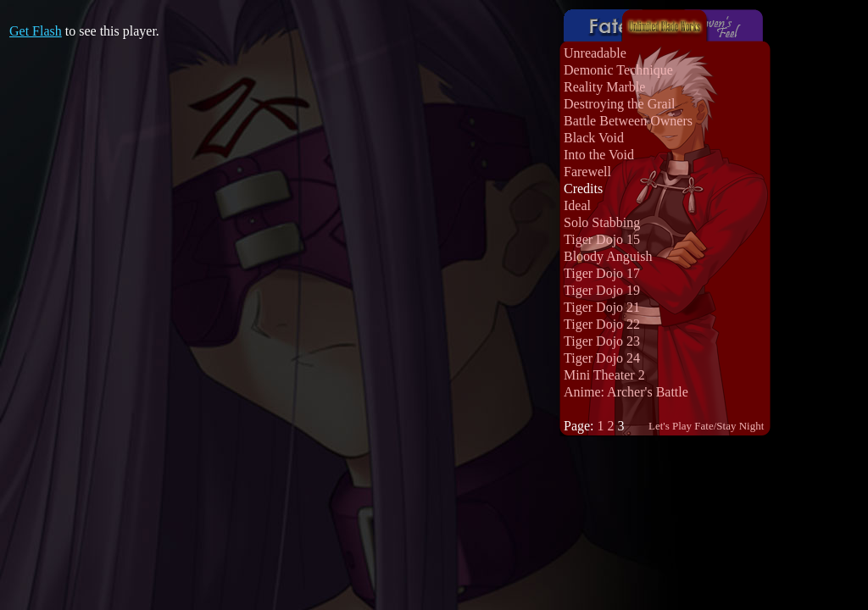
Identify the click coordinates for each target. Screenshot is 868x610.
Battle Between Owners (628, 121)
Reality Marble (604, 87)
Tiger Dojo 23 (602, 341)
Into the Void (599, 155)
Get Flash (36, 31)
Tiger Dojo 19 (602, 290)
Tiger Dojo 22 (602, 324)
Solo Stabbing (602, 222)
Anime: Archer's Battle (626, 392)
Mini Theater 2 (604, 375)
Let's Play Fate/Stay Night (706, 426)
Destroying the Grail (620, 104)
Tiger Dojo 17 (602, 273)
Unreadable (595, 53)
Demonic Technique (618, 70)
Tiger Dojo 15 (602, 239)
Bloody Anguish (608, 256)
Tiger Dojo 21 (602, 307)
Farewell (587, 172)
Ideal (577, 205)
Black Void (594, 138)
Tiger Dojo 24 (602, 358)
